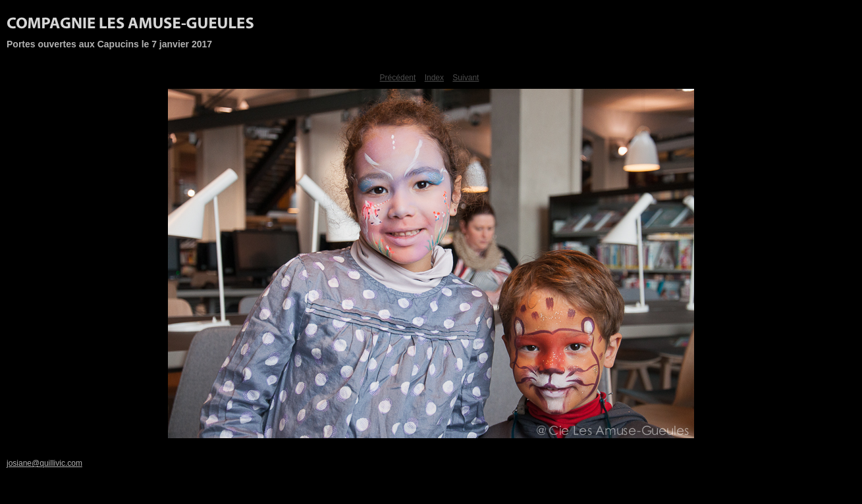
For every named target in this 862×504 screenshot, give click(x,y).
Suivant (466, 78)
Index (434, 78)
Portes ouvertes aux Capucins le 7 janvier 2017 (109, 44)
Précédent (398, 78)
